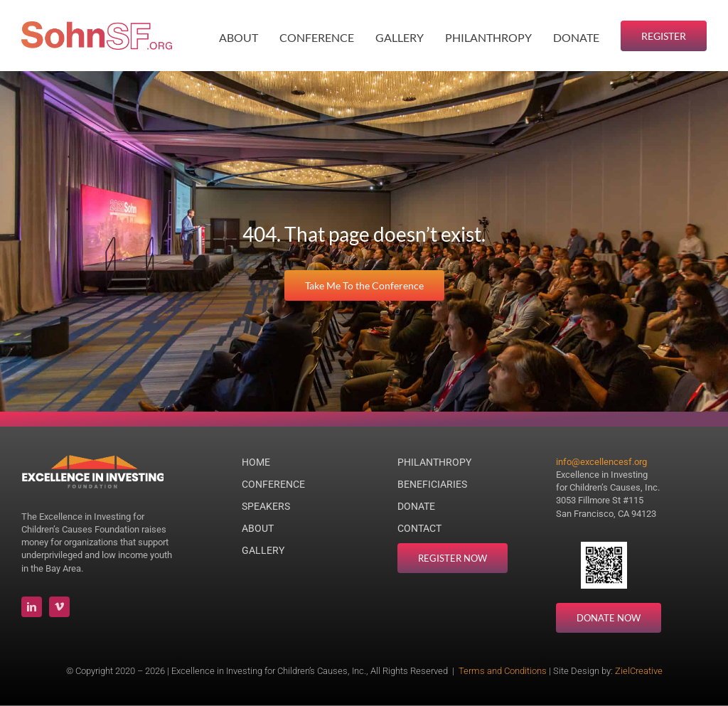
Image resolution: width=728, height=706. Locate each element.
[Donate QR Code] (604, 548)
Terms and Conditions (503, 671)
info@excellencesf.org (601, 462)
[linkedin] (32, 607)
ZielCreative (639, 671)
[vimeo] (59, 607)
